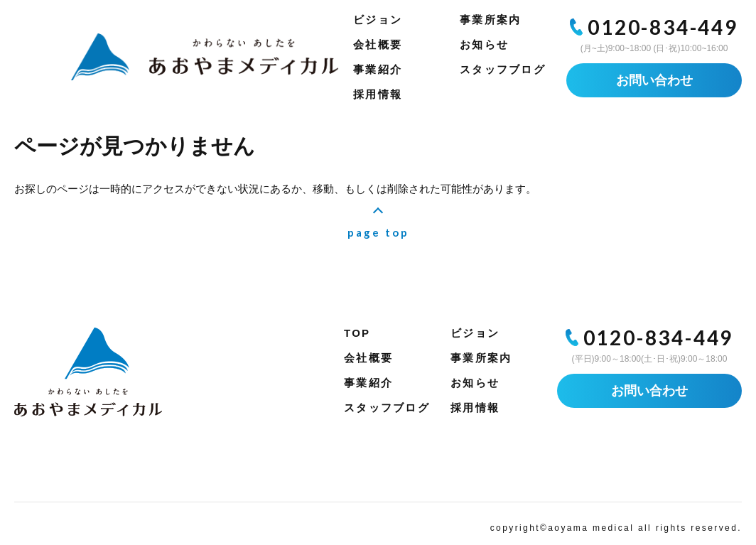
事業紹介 (378, 69)
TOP (357, 333)
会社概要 (378, 44)
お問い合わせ (654, 80)
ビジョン (378, 20)
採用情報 (378, 94)
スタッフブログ (503, 69)
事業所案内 (490, 20)
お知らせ (484, 44)
